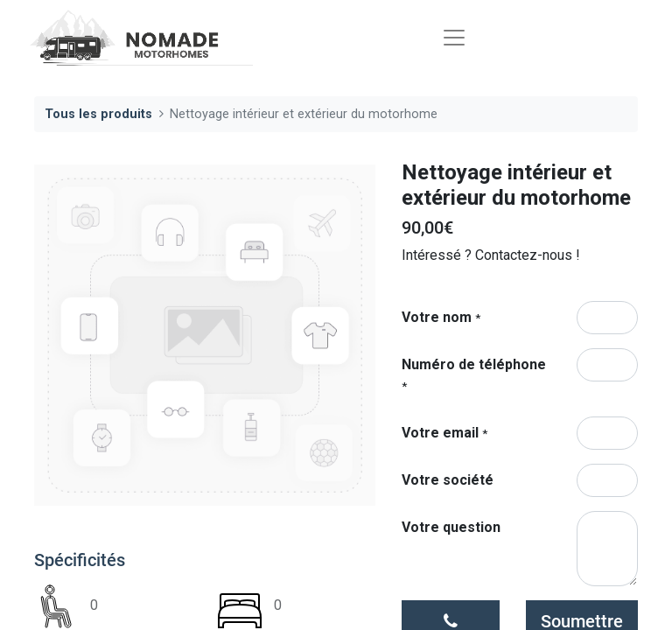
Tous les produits (98, 114)
